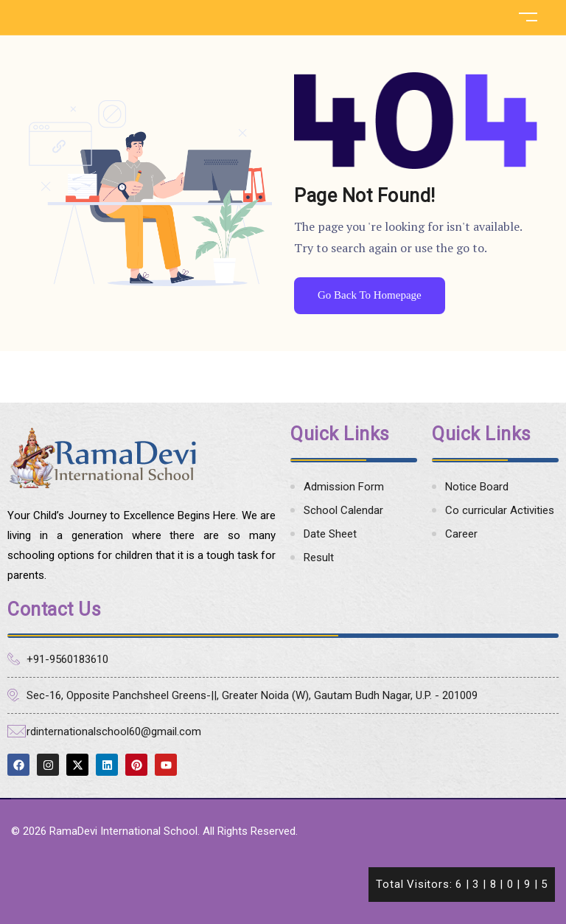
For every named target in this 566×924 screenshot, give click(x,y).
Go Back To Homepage (370, 295)
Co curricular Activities (500, 510)
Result (319, 557)
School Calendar (343, 510)
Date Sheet (330, 534)
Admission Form (344, 487)
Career (461, 534)
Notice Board (477, 487)
